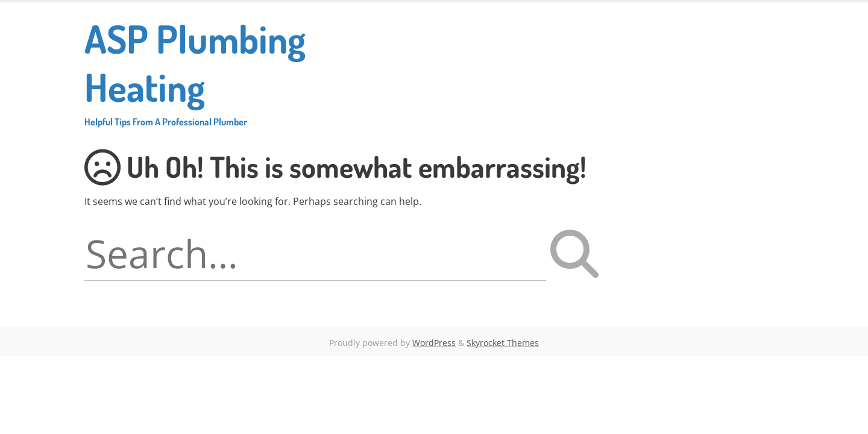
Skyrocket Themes (503, 343)
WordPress (434, 343)
